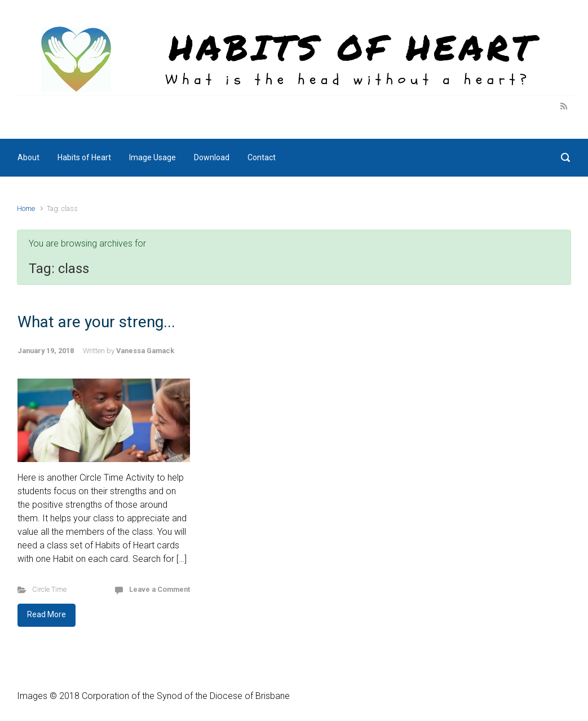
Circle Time (49, 589)
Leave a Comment (160, 589)
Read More (47, 614)
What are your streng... (96, 322)
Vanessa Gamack (145, 351)
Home (26, 208)
